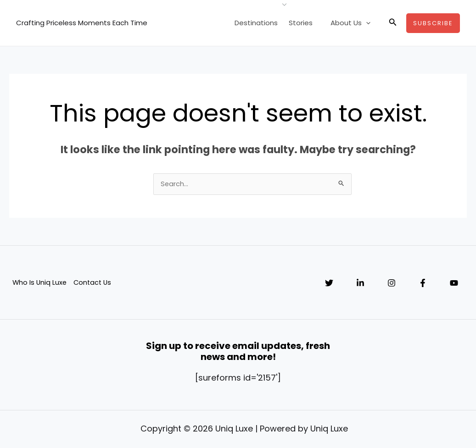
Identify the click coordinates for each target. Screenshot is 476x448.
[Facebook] (423, 284)
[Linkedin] (360, 284)
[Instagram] (392, 284)
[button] (393, 23)
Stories (307, 23)
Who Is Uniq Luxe (39, 283)
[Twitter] (329, 284)
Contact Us (94, 283)
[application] (368, 23)
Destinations (264, 23)
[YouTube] (454, 284)
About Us (353, 23)
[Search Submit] (342, 184)
